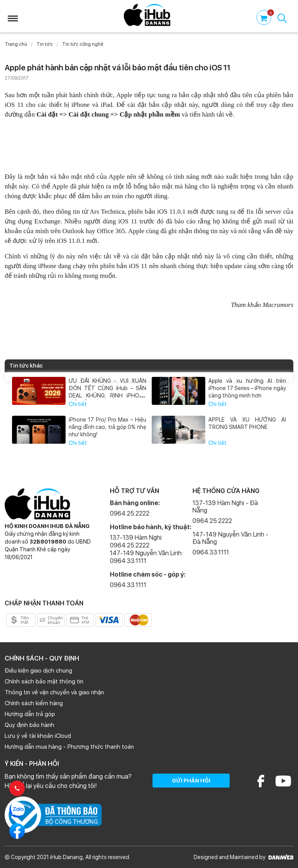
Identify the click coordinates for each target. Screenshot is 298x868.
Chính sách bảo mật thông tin (44, 682)
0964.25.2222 (130, 513)
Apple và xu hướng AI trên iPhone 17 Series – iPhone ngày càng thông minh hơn (247, 388)
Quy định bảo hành (29, 725)
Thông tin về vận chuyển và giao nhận (54, 692)
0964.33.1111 (128, 585)
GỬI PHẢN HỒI (191, 781)
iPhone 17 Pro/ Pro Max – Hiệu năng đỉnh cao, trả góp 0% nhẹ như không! (107, 427)
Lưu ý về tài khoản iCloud (38, 736)
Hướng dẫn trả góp (30, 714)
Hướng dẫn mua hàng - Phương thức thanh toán (69, 747)
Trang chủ (16, 44)
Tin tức (45, 44)
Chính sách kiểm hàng (34, 703)
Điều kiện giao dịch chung (38, 671)
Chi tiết (78, 404)
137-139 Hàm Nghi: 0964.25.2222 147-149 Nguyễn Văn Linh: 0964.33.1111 (146, 549)
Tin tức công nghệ (83, 44)
